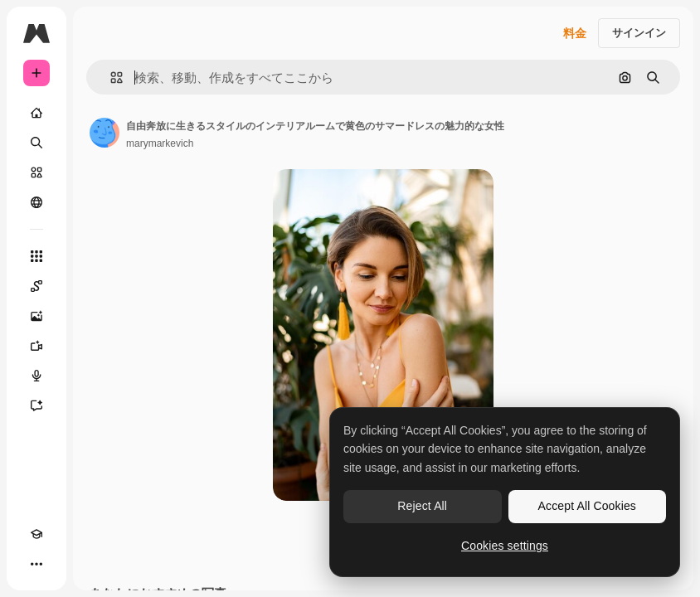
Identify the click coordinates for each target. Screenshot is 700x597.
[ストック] (36, 172)
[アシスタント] (36, 405)
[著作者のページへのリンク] (105, 133)
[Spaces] (36, 286)
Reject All (422, 506)
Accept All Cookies (587, 506)
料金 (575, 33)
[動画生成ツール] (36, 346)
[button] (110, 78)
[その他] (36, 564)
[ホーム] (36, 113)
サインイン (639, 33)
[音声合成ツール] (36, 376)
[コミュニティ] (36, 202)
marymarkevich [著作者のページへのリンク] (160, 143)
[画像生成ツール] (36, 316)
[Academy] (36, 534)
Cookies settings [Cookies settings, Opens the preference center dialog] (505, 546)
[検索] (36, 143)
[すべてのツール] (36, 256)
